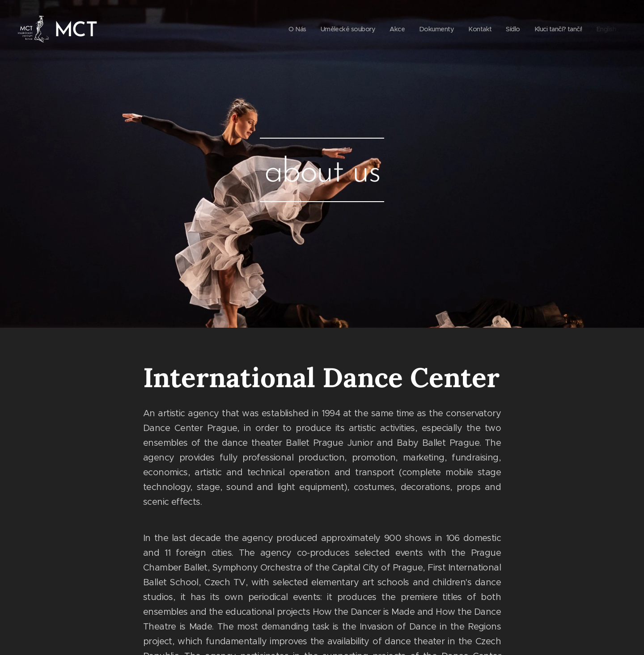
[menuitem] (283, 29)
